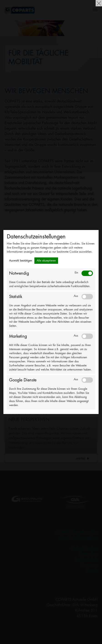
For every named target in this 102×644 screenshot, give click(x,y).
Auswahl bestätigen (21, 261)
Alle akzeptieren (46, 261)
